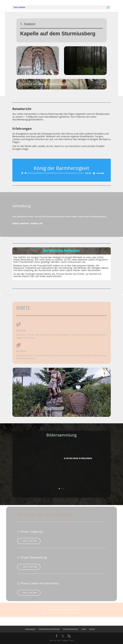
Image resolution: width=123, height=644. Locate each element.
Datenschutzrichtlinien (49, 629)
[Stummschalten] (94, 173)
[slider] (55, 173)
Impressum (30, 629)
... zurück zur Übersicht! (62, 610)
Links (84, 629)
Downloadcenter (71, 629)
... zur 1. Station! (29, 541)
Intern (92, 629)
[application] (62, 173)
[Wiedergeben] (22, 173)
